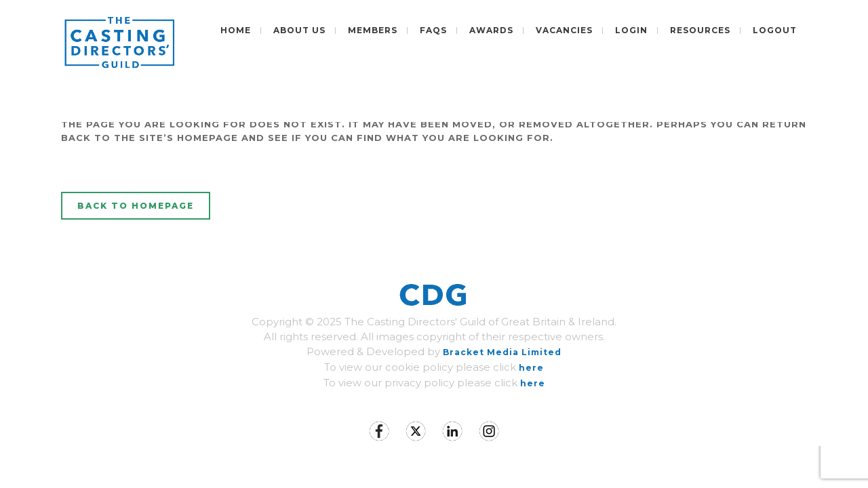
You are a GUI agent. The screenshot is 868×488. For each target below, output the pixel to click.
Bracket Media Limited (502, 352)
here (531, 368)
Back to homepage (136, 206)
